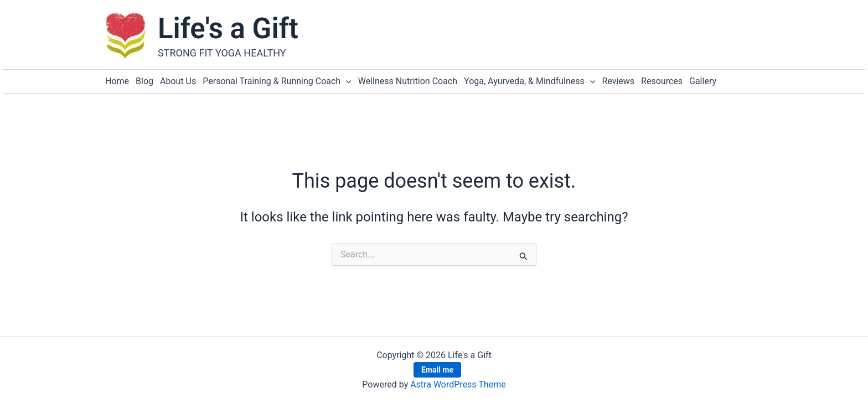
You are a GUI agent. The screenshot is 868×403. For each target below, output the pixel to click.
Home (117, 81)
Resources (662, 81)
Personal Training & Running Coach (277, 81)
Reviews (618, 81)
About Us (178, 81)
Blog (144, 81)
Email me (437, 370)
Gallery (703, 81)
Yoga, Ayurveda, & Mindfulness (529, 81)
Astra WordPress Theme (458, 384)
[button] (346, 81)
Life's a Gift (228, 29)
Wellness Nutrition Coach (408, 81)
